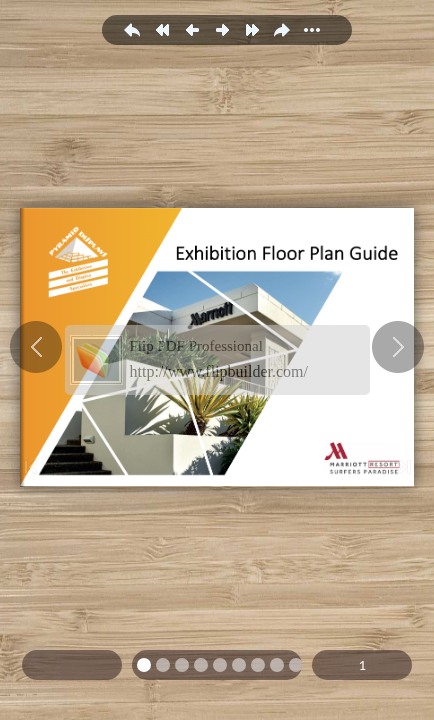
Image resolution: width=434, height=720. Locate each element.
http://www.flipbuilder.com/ (219, 371)
